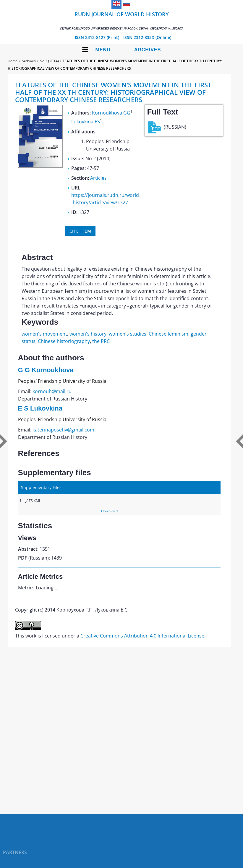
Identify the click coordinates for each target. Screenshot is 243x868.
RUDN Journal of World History (122, 21)
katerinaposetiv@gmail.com (63, 430)
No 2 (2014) (49, 61)
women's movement (44, 334)
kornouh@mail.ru (52, 391)
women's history (88, 334)
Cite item (80, 231)
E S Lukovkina (40, 408)
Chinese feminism (169, 334)
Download (109, 511)
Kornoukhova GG (111, 113)
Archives (148, 50)
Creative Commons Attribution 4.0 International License (142, 636)
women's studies (128, 334)
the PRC (101, 341)
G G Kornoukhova (46, 370)
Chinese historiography (64, 341)
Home (13, 61)
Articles (98, 178)
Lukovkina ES (86, 122)
